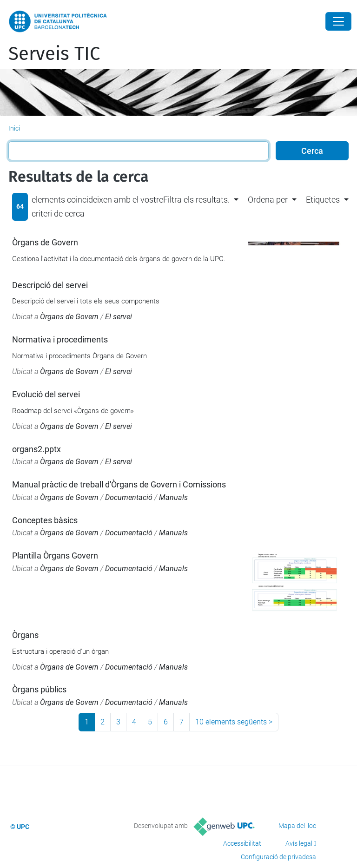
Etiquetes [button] (323, 200)
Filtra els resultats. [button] (196, 200)
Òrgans (25, 635)
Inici (14, 128)
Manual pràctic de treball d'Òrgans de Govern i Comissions (119, 484)
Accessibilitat (242, 843)
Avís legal (299, 843)
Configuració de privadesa (278, 857)
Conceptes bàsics (45, 520)
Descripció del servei (50, 285)
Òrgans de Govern (45, 242)
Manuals (173, 497)
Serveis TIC (54, 54)
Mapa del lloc (297, 826)
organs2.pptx (36, 449)
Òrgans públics (39, 689)
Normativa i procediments (60, 339)
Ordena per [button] (268, 200)
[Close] (338, 21)
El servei (119, 317)
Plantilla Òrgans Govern (55, 556)
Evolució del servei (46, 394)
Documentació (129, 497)
